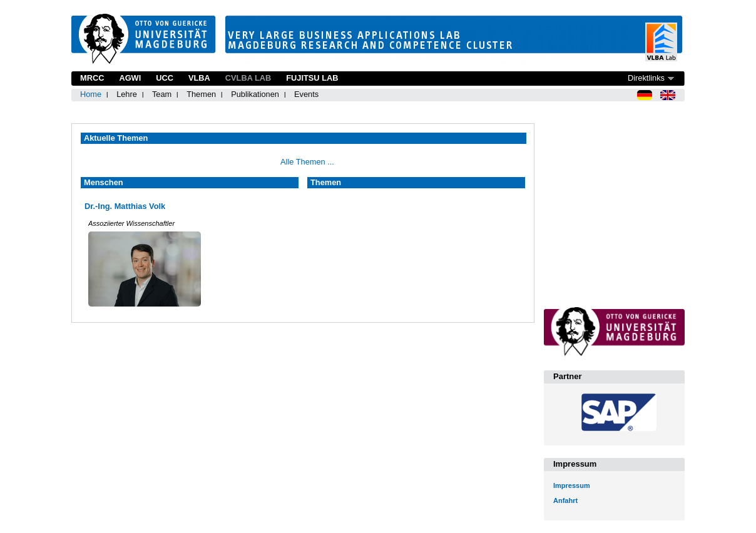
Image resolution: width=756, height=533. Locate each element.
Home (91, 94)
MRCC (92, 78)
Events (306, 94)
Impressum (572, 485)
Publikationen (255, 94)
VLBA (199, 78)
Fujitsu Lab (312, 78)
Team (162, 94)
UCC (165, 78)
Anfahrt (565, 500)
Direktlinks (646, 78)
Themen (201, 94)
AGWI (130, 78)
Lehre (127, 94)
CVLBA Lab (248, 78)
